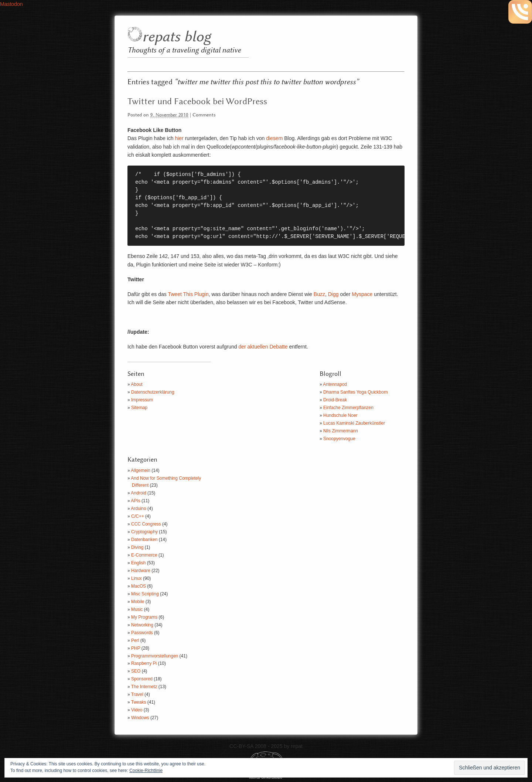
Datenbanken (144, 540)
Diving (137, 547)
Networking (142, 625)
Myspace (362, 294)
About (137, 384)
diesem (274, 138)
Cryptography (144, 532)
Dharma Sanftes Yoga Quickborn (356, 392)
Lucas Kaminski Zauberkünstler (354, 423)
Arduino (138, 509)
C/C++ (138, 516)
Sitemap (139, 408)
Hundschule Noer (340, 415)
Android (138, 493)
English (138, 563)
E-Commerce (144, 555)
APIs (135, 501)
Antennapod (335, 384)
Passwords (142, 633)
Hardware (141, 571)
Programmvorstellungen (155, 656)
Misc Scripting (145, 594)
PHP (136, 648)
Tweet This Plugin (188, 294)
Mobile (138, 602)
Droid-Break (335, 400)
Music (137, 609)
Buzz (319, 294)
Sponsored (142, 679)
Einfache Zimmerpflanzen (348, 408)
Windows (140, 718)
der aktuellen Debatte (263, 347)
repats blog (176, 37)
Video (137, 710)
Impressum (142, 400)
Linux (137, 578)
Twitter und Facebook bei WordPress (197, 102)
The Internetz (144, 687)
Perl (135, 640)
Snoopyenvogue (339, 439)
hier (179, 138)
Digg (333, 294)
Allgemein (141, 470)
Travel (137, 694)
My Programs (144, 617)
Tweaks (139, 702)
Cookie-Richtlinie (146, 771)
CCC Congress (146, 524)
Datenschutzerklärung (153, 392)
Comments (204, 115)
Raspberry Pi (144, 663)
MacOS (139, 586)
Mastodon (11, 4)
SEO (136, 671)
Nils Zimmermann (341, 431)
